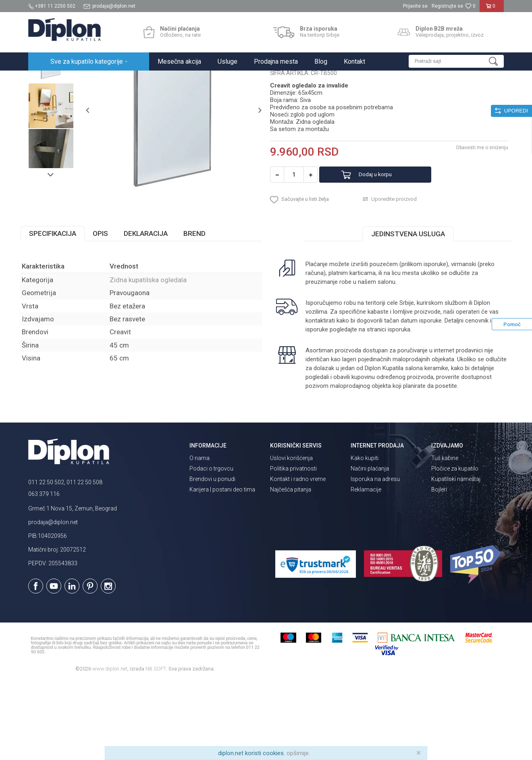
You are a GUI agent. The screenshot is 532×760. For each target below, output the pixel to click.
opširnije (298, 753)
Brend (203, 312)
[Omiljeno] (470, 6)
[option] (58, 134)
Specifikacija (61, 312)
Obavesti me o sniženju (474, 222)
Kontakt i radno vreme (298, 558)
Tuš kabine (445, 537)
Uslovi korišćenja (291, 537)
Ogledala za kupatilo (135, 79)
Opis (108, 312)
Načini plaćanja (370, 548)
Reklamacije (366, 568)
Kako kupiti (365, 537)
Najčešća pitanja (291, 568)
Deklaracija (154, 312)
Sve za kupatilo (87, 79)
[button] (456, 61)
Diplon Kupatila (46, 79)
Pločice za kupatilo (455, 548)
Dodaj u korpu (384, 249)
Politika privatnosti (293, 548)
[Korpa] (492, 9)
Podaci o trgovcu (211, 548)
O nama (199, 537)
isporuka (417, 408)
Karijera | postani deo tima (222, 568)
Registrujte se (447, 6)
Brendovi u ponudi (212, 558)
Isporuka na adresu (375, 558)
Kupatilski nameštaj (456, 558)
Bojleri (439, 568)
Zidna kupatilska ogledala (195, 79)
